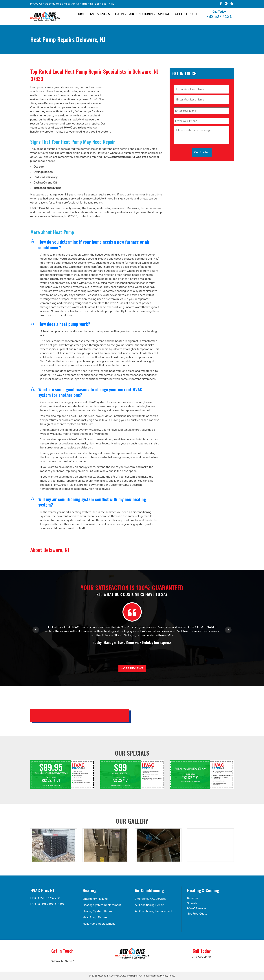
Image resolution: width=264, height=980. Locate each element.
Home (81, 14)
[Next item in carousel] (228, 630)
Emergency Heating (95, 899)
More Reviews (132, 668)
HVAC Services (99, 14)
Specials (165, 14)
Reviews (193, 898)
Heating (120, 14)
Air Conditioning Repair (149, 905)
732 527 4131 (219, 16)
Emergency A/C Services (151, 899)
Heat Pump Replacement (99, 924)
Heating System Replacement (102, 905)
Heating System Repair (97, 911)
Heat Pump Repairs (95, 917)
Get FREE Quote (186, 14)
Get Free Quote (197, 914)
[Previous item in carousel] (36, 630)
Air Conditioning (142, 14)
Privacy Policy (168, 976)
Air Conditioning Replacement (154, 911)
